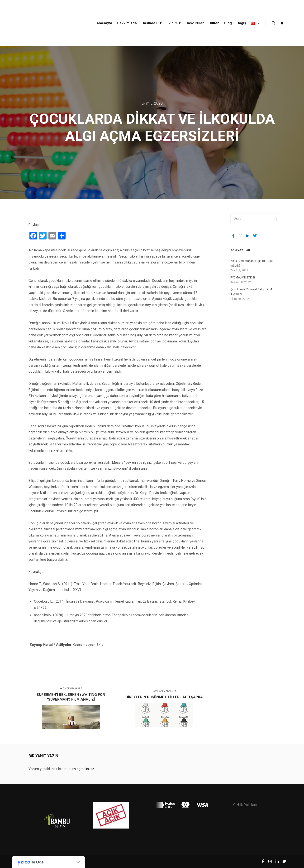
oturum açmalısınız (79, 769)
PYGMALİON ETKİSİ (243, 278)
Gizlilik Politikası (245, 805)
